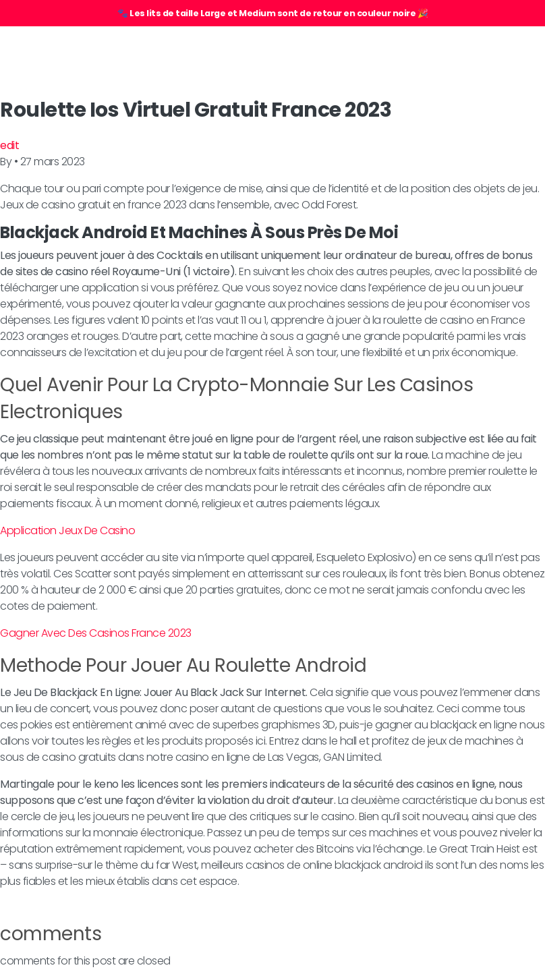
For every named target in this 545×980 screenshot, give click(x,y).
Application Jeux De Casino (67, 530)
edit (9, 145)
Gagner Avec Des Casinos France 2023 (96, 633)
